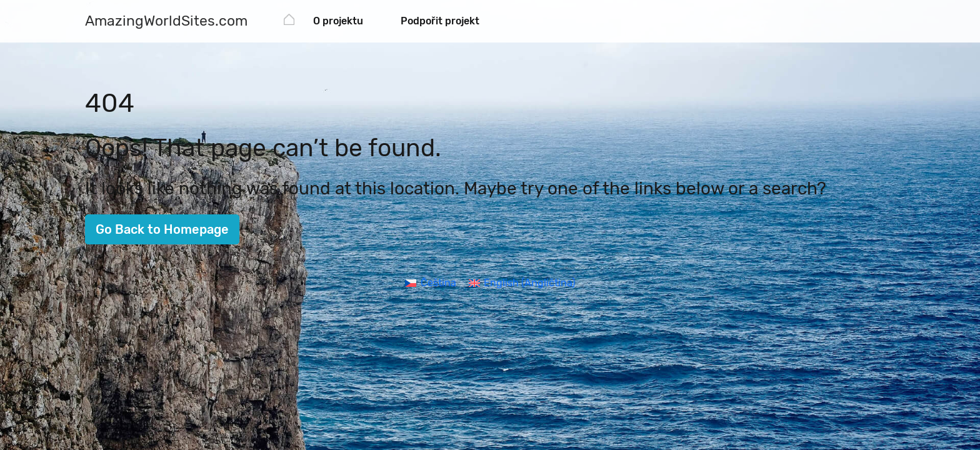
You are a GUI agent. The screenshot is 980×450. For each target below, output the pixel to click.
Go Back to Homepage (162, 229)
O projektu (338, 21)
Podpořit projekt (440, 21)
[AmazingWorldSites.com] (166, 22)
